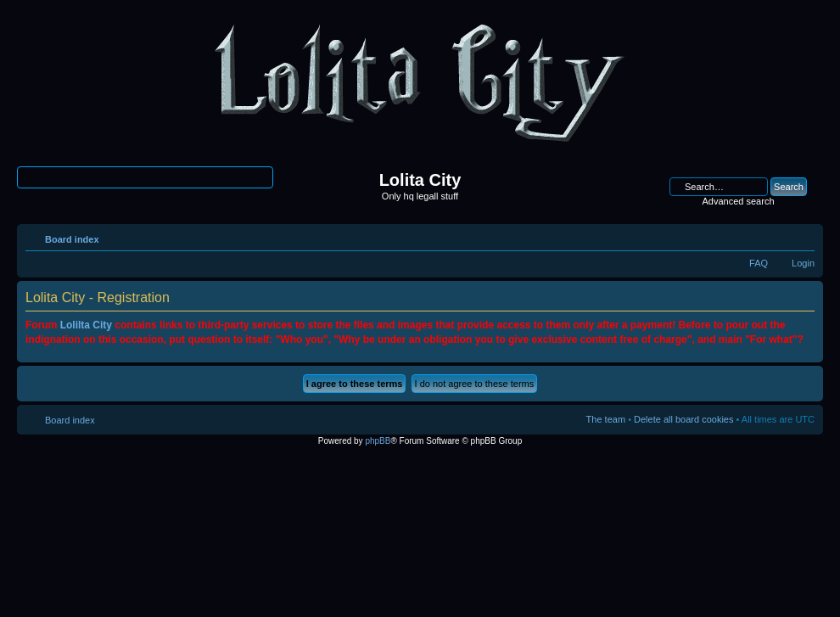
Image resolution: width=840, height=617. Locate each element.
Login (803, 263)
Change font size (802, 236)
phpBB (378, 441)
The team (606, 419)
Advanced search (739, 201)
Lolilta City (86, 325)
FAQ (759, 263)
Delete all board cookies (683, 419)
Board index (72, 239)
